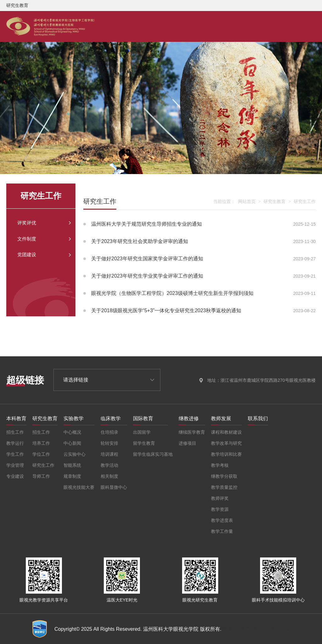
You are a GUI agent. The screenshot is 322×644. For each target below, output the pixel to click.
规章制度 (72, 476)
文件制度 (30, 243)
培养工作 (41, 443)
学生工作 (15, 454)
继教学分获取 (224, 476)
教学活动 (109, 465)
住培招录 (109, 432)
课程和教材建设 (226, 432)
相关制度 (109, 476)
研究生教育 (275, 201)
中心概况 (72, 432)
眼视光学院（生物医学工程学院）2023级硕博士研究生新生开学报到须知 (200, 293)
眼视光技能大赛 (79, 487)
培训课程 (109, 454)
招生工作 (15, 432)
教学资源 (220, 509)
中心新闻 (72, 443)
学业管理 (15, 465)
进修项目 (187, 443)
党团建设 (30, 262)
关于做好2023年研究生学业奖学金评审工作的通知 (200, 276)
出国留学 (142, 432)
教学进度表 (222, 520)
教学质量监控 (224, 487)
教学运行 (15, 443)
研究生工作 (305, 201)
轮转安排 (109, 443)
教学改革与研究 (226, 443)
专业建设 (15, 476)
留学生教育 (144, 443)
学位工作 (41, 454)
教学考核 (220, 465)
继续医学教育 (192, 432)
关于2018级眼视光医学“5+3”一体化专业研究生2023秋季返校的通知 (200, 311)
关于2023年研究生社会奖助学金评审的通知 (200, 241)
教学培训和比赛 (226, 454)
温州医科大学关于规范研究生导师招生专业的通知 (200, 224)
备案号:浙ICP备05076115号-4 (256, 629)
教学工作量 (222, 531)
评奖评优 (30, 224)
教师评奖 (220, 498)
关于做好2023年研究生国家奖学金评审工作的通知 (200, 259)
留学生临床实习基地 (153, 454)
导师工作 (41, 476)
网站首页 (247, 201)
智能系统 (72, 465)
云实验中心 (75, 454)
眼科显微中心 (114, 487)
